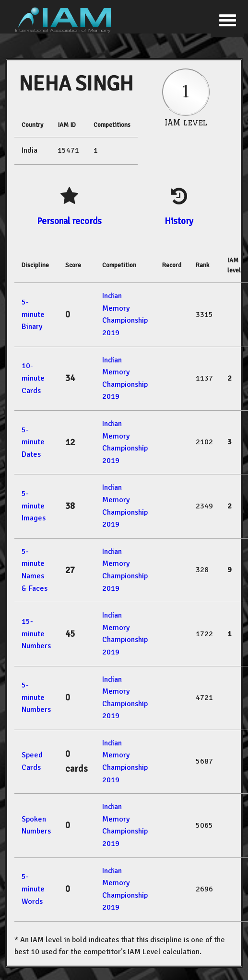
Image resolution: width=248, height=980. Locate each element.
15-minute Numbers (36, 634)
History (179, 221)
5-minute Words (33, 889)
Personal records (69, 221)
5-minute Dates (33, 442)
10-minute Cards (33, 378)
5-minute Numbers (36, 697)
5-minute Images (34, 506)
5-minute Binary (33, 314)
